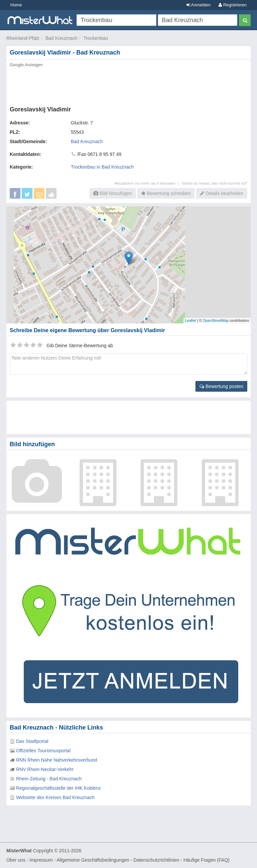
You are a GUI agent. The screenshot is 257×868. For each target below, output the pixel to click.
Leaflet (191, 320)
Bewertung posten (221, 386)
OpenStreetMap (216, 320)
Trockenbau (96, 38)
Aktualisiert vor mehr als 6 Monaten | (148, 183)
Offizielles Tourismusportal (43, 751)
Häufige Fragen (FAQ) (206, 860)
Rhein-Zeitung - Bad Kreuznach (49, 779)
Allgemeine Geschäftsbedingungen (93, 860)
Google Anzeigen (26, 65)
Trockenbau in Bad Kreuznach (102, 167)
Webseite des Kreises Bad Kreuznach (55, 797)
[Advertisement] (128, 85)
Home (16, 5)
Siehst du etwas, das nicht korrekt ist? (215, 183)
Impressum (41, 860)
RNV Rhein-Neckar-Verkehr (45, 769)
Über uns (16, 860)
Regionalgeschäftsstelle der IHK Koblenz (59, 788)
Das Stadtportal (32, 741)
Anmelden (198, 5)
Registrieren (233, 5)
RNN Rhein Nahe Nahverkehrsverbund (57, 760)
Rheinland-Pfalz (23, 38)
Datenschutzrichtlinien (156, 860)
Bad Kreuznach (62, 38)
